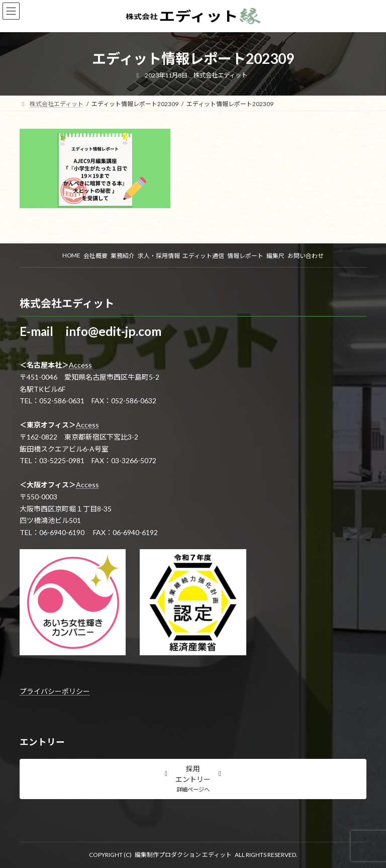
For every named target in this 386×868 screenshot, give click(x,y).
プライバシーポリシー (55, 691)
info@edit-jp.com (114, 331)
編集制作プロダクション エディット (183, 855)
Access (80, 365)
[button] (193, 779)
